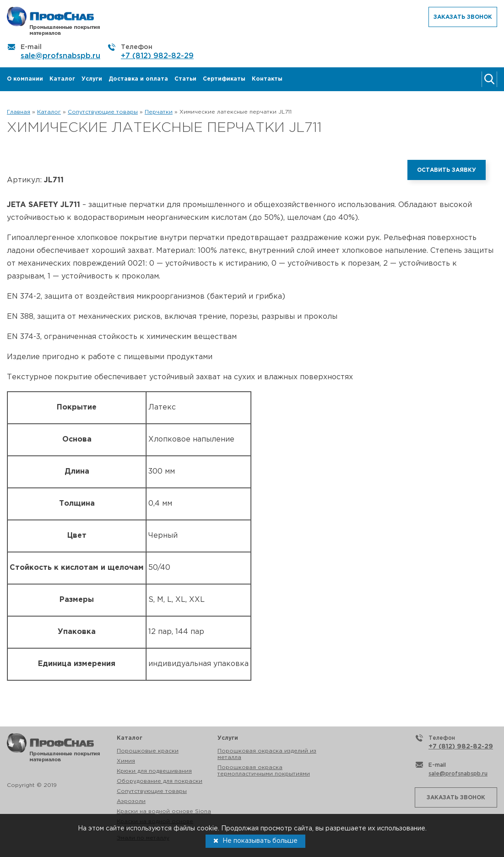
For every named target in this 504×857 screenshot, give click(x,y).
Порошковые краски (148, 751)
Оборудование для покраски (160, 781)
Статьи (185, 79)
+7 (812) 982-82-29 (157, 56)
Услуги (92, 79)
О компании (25, 79)
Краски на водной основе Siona (164, 811)
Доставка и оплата (138, 79)
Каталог (62, 79)
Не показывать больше (255, 841)
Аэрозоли (131, 801)
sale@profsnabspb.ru (60, 56)
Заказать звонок (463, 17)
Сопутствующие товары (152, 791)
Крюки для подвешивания (154, 771)
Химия (126, 761)
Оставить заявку (447, 170)
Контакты (267, 79)
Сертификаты (224, 79)
